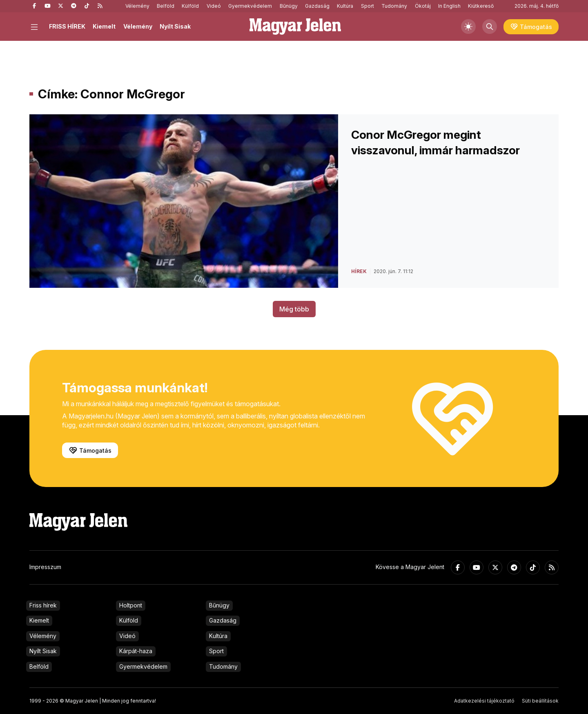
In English (449, 6)
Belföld (166, 6)
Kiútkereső (481, 6)
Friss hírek (43, 605)
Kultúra (345, 6)
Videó (214, 6)
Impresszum (45, 567)
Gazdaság (317, 6)
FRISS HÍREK (67, 26)
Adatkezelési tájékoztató (484, 701)
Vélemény (137, 6)
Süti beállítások (540, 701)
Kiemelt (104, 26)
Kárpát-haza (136, 651)
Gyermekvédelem (250, 6)
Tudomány (394, 6)
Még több (294, 309)
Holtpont (131, 605)
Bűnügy (289, 6)
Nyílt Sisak (175, 26)
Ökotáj (423, 6)
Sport (367, 6)
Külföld (190, 6)
